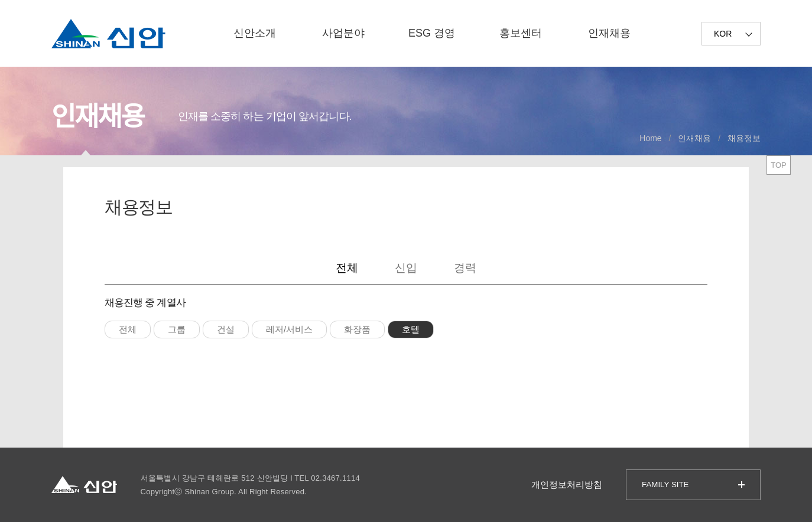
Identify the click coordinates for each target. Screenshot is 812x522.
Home (650, 138)
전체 (347, 268)
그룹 (177, 329)
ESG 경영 (432, 33)
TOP (779, 165)
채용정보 (744, 138)
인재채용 (609, 33)
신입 (406, 268)
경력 (465, 268)
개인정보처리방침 (567, 485)
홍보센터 (521, 33)
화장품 (357, 329)
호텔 (411, 329)
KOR (723, 34)
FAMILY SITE (665, 485)
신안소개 (255, 33)
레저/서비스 (289, 329)
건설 (226, 329)
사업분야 (343, 33)
